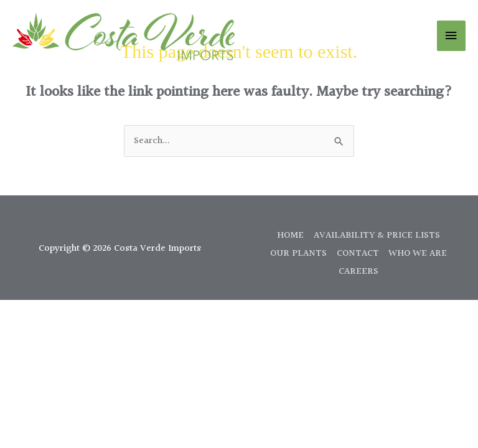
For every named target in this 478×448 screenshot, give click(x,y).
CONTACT (358, 254)
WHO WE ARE (418, 254)
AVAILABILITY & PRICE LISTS (377, 236)
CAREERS (358, 272)
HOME (290, 236)
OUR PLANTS (298, 254)
